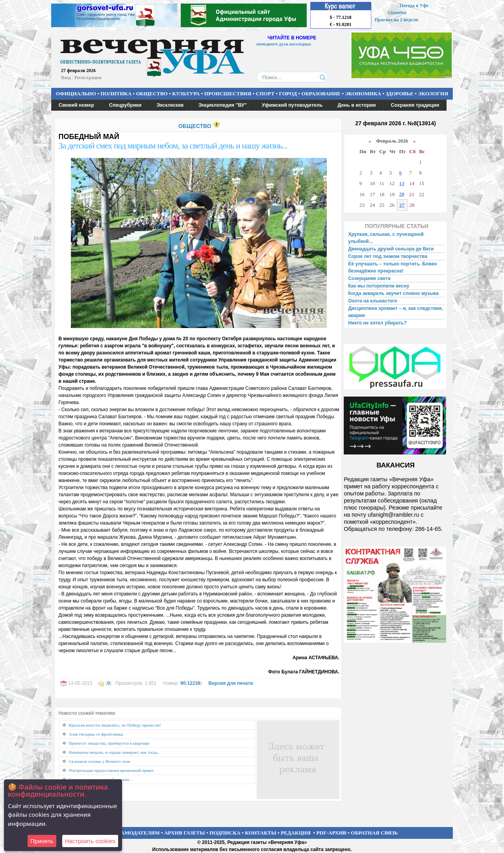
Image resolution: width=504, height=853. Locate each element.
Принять (42, 841)
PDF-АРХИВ (331, 833)
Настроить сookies (90, 841)
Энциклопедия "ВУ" (223, 105)
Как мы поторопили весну (379, 286)
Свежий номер (76, 105)
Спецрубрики (125, 105)
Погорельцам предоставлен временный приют (111, 770)
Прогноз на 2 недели (397, 20)
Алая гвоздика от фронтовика (96, 734)
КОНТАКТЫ (261, 833)
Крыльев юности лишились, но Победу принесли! (115, 725)
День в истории (357, 105)
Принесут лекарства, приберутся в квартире (109, 743)
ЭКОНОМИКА (363, 94)
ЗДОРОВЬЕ (399, 94)
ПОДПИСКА (225, 833)
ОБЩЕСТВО (152, 94)
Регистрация (88, 78)
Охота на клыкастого (372, 301)
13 (402, 183)
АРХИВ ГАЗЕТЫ (185, 833)
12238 (194, 683)
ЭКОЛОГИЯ (433, 94)
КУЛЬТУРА (186, 94)
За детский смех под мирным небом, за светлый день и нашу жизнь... (173, 146)
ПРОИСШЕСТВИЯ (228, 94)
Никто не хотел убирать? (377, 323)
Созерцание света (369, 278)
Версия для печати (231, 683)
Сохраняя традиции (415, 105)
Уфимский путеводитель (292, 105)
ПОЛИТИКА (116, 94)
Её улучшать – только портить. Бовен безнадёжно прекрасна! (392, 267)
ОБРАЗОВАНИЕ (321, 94)
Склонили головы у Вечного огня (100, 761)
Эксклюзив (170, 105)
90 (183, 683)
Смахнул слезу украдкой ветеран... (101, 779)
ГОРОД (288, 94)
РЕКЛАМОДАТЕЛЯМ (133, 833)
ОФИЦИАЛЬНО (76, 94)
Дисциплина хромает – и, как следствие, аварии (396, 312)
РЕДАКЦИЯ (296, 833)
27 (402, 205)
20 (402, 194)
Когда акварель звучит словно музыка (393, 293)
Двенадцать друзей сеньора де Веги (391, 249)
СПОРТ (265, 94)
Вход (66, 78)
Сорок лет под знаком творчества (388, 256)
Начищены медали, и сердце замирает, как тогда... (115, 752)
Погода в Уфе (414, 6)
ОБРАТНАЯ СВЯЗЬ (374, 833)
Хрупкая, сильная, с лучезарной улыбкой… (386, 238)
